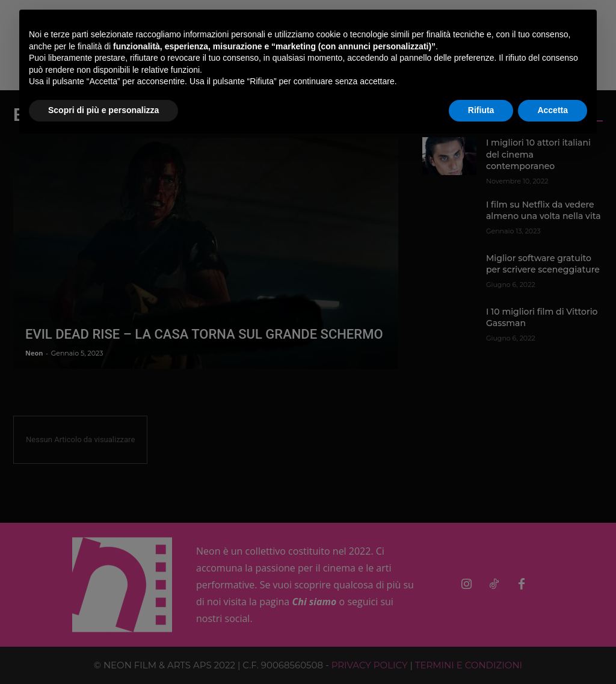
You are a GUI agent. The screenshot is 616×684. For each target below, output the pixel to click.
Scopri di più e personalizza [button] (103, 110)
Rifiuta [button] (481, 110)
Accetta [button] (553, 110)
